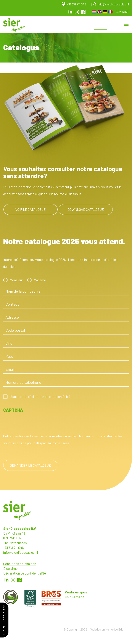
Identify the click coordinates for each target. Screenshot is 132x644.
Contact (122, 12)
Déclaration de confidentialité (25, 573)
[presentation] (36, 424)
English (100, 12)
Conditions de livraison (20, 564)
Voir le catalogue (31, 209)
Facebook (19, 580)
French (110, 12)
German (105, 12)
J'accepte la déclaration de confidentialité (40, 396)
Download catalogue (86, 209)
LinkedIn (70, 12)
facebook (83, 12)
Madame (40, 280)
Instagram (77, 12)
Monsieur (16, 280)
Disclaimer (11, 568)
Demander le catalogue (30, 465)
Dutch (94, 12)
